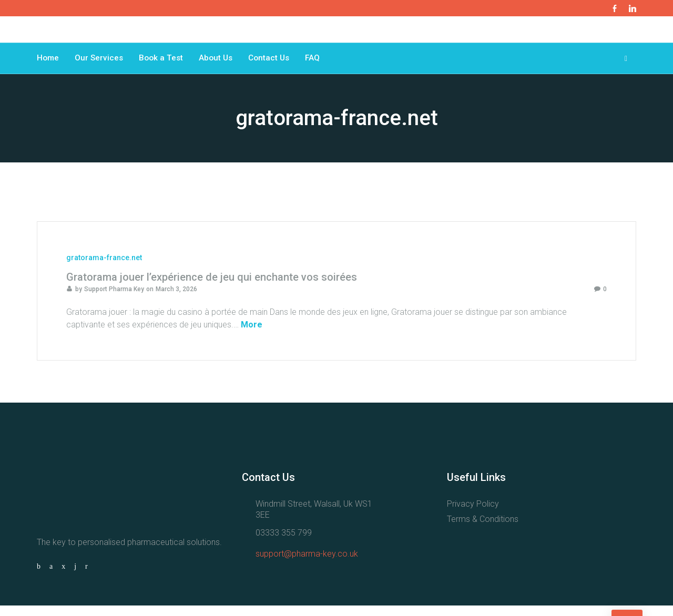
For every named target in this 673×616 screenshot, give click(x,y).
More (252, 335)
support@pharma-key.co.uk (307, 564)
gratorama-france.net (104, 268)
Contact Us (275, 63)
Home (48, 63)
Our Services (100, 63)
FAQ (320, 63)
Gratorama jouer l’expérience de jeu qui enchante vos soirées (212, 288)
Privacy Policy (473, 514)
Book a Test (164, 63)
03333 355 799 (284, 543)
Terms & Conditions (483, 530)
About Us (220, 63)
